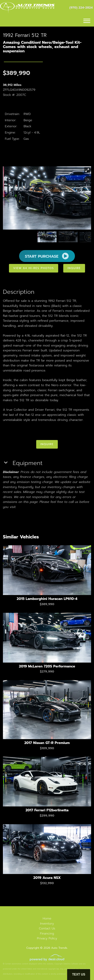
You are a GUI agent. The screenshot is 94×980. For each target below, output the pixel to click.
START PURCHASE (47, 256)
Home (47, 919)
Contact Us (47, 928)
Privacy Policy (47, 938)
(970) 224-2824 (81, 8)
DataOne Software (71, 964)
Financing (47, 934)
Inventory (47, 924)
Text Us (79, 974)
